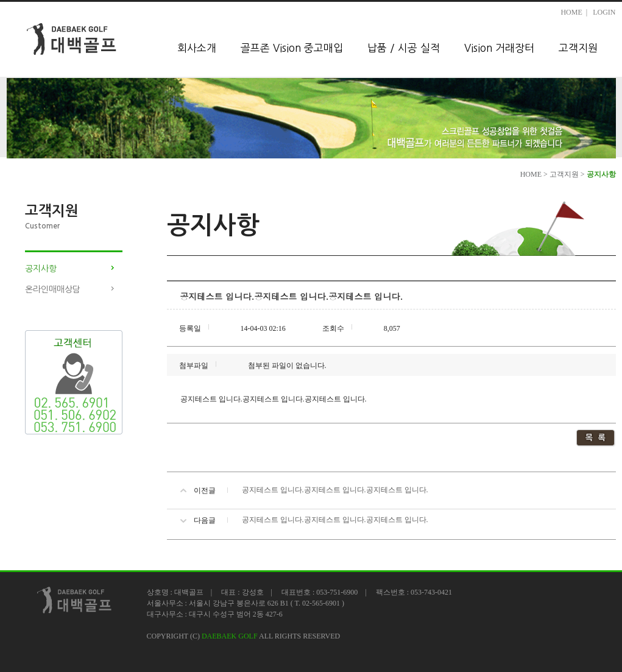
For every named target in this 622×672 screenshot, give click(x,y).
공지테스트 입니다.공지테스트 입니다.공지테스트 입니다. (335, 490)
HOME (571, 12)
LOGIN (604, 12)
